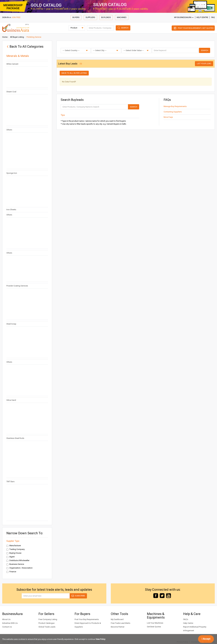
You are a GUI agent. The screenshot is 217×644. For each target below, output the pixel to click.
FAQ (213, 17)
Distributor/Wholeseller (18, 560)
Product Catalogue (46, 623)
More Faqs (168, 117)
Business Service (15, 564)
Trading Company (16, 549)
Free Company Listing (48, 619)
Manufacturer (14, 546)
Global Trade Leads (47, 627)
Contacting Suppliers (173, 112)
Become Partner (118, 627)
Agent (11, 557)
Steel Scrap (11, 324)
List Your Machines (155, 623)
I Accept (206, 639)
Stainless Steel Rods (15, 438)
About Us (6, 619)
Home (5, 37)
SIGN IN (6, 17)
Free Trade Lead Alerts (121, 623)
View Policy (100, 639)
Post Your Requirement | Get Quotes (196, 28)
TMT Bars (10, 482)
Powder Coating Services (17, 286)
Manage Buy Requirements (175, 106)
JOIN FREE (16, 17)
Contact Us (7, 627)
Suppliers (90, 17)
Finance (11, 572)
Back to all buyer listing (74, 73)
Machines (122, 17)
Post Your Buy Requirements (87, 619)
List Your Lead (204, 63)
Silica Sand (11, 400)
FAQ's (186, 619)
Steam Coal (11, 92)
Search (125, 28)
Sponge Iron (12, 173)
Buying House (14, 553)
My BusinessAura (184, 17)
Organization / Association (19, 568)
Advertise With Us (10, 623)
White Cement (12, 64)
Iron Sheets (11, 210)
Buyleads (106, 17)
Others (9, 130)
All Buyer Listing (17, 37)
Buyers (76, 17)
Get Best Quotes (154, 627)
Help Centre (202, 17)
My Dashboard (117, 619)
